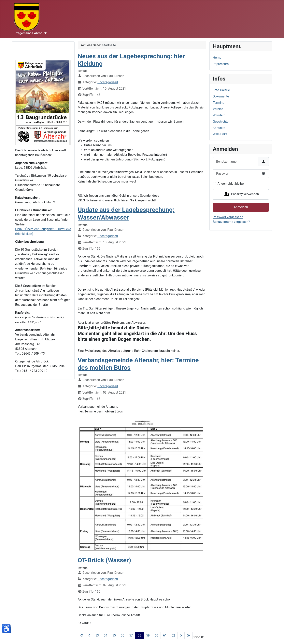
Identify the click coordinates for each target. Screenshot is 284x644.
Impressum (221, 64)
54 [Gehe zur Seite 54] (106, 635)
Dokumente (221, 96)
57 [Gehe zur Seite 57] (131, 635)
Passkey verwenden (241, 194)
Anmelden (241, 207)
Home (217, 58)
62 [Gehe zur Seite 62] (173, 635)
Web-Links (220, 134)
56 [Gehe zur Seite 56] (122, 635)
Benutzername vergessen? (231, 222)
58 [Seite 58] (139, 635)
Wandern (219, 115)
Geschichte (221, 122)
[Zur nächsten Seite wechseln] (181, 636)
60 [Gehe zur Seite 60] (156, 635)
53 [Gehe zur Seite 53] (97, 635)
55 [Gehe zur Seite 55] (114, 635)
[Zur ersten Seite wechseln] (82, 636)
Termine (219, 103)
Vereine (218, 109)
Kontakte (219, 128)
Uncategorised (108, 82)
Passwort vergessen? (228, 217)
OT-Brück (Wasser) (104, 560)
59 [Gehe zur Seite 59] (148, 635)
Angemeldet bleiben (231, 184)
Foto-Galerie (221, 90)
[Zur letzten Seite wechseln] (189, 636)
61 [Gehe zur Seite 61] (165, 635)
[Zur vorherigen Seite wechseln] (89, 636)
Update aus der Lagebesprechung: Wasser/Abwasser (126, 213)
